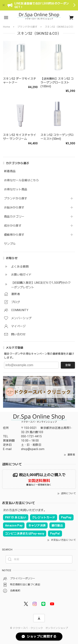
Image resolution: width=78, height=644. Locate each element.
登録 (68, 365)
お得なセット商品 (16, 189)
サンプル (10, 244)
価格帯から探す (14, 235)
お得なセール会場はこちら (21, 180)
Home (6, 27)
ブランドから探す (16, 198)
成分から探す (13, 226)
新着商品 (10, 171)
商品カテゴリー (14, 217)
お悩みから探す (14, 207)
